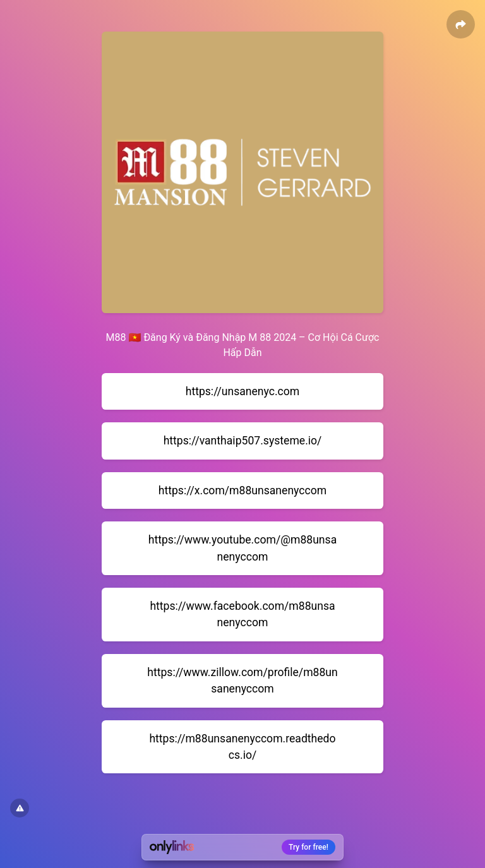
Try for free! (308, 847)
